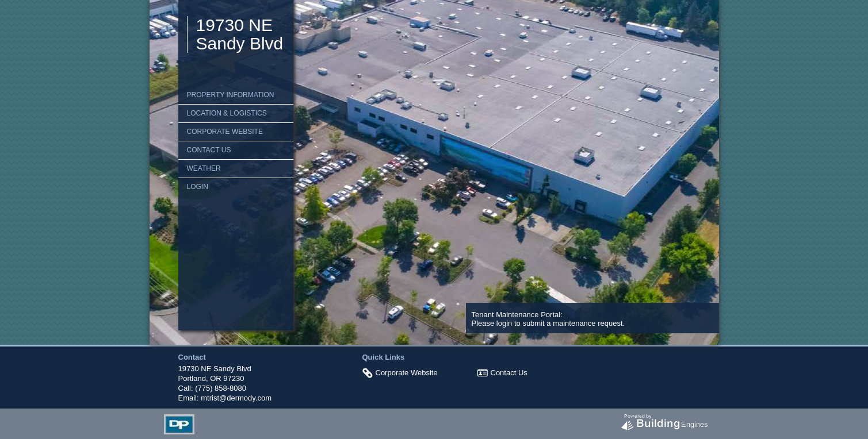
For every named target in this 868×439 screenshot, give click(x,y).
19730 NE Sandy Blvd (240, 34)
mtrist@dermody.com (236, 398)
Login (198, 187)
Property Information (231, 95)
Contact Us (209, 150)
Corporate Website (225, 132)
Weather (204, 168)
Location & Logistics (227, 113)
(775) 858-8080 (221, 388)
